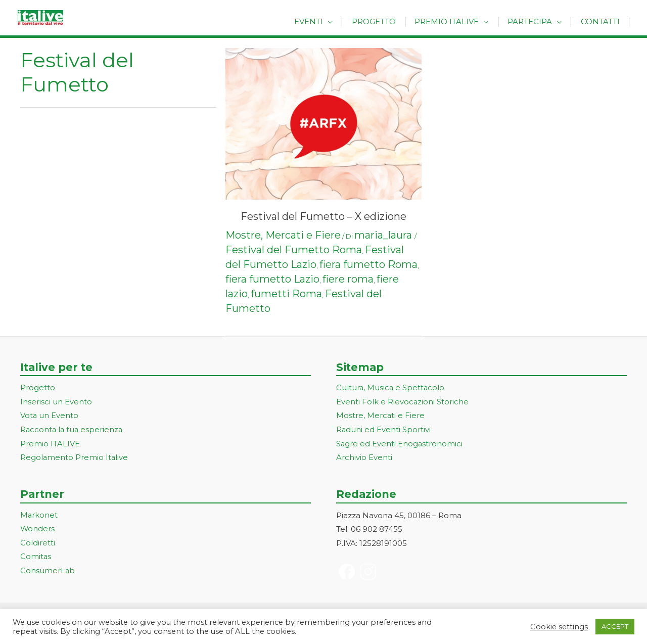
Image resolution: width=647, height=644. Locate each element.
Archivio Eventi (364, 458)
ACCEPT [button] (615, 626)
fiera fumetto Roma (368, 264)
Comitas (36, 558)
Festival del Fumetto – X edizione (323, 216)
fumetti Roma (286, 294)
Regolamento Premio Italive (75, 458)
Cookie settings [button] (559, 627)
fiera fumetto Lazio (272, 279)
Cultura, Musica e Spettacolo (391, 388)
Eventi (324, 21)
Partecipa (535, 21)
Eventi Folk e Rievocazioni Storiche (403, 402)
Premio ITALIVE (50, 445)
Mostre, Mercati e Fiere (283, 235)
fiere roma (348, 279)
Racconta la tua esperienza (73, 430)
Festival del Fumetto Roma (294, 250)
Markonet (39, 516)
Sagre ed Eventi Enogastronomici (400, 445)
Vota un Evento (50, 416)
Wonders (38, 530)
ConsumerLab (48, 572)
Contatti (602, 21)
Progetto (385, 21)
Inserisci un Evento (56, 402)
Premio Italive (455, 21)
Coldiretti (38, 544)
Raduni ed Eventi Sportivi (384, 430)
